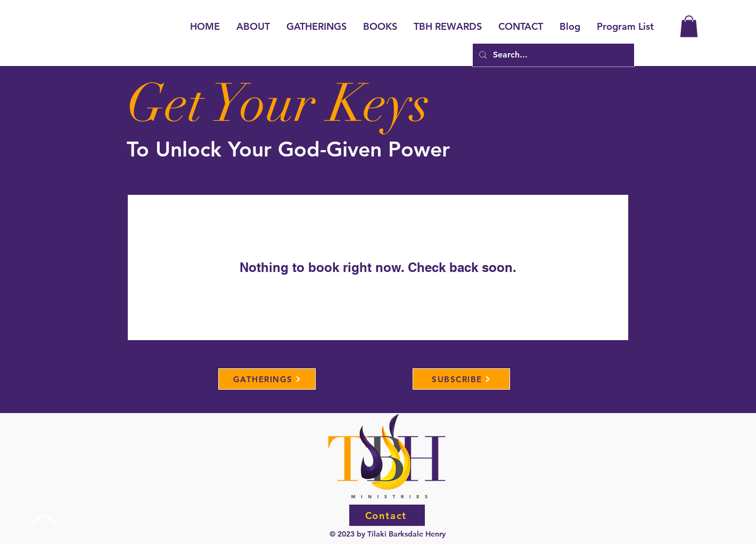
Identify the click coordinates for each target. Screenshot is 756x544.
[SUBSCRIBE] (461, 379)
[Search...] (552, 55)
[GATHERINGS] (267, 379)
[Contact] (387, 515)
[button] (689, 26)
